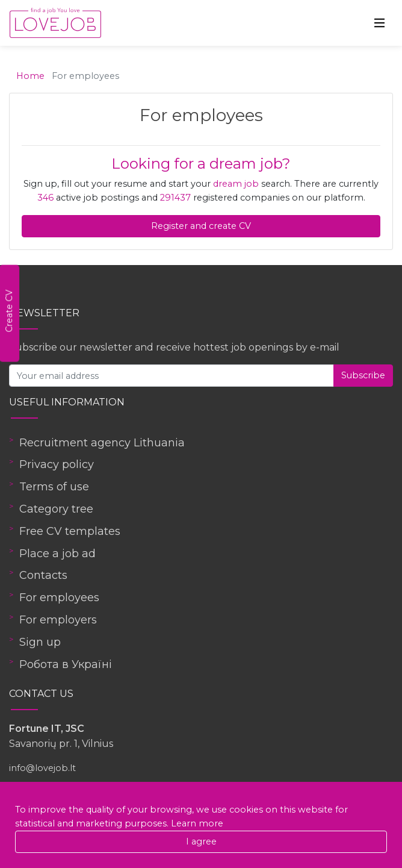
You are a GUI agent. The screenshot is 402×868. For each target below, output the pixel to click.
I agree (201, 841)
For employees (59, 598)
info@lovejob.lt (42, 768)
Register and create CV (201, 226)
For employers (58, 620)
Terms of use (54, 487)
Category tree (56, 509)
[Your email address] (172, 376)
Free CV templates (70, 531)
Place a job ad (57, 554)
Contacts (43, 575)
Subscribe (363, 375)
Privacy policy (57, 464)
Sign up (40, 642)
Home (30, 76)
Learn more (197, 823)
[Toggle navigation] (380, 23)
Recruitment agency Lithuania (102, 443)
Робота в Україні (66, 664)
